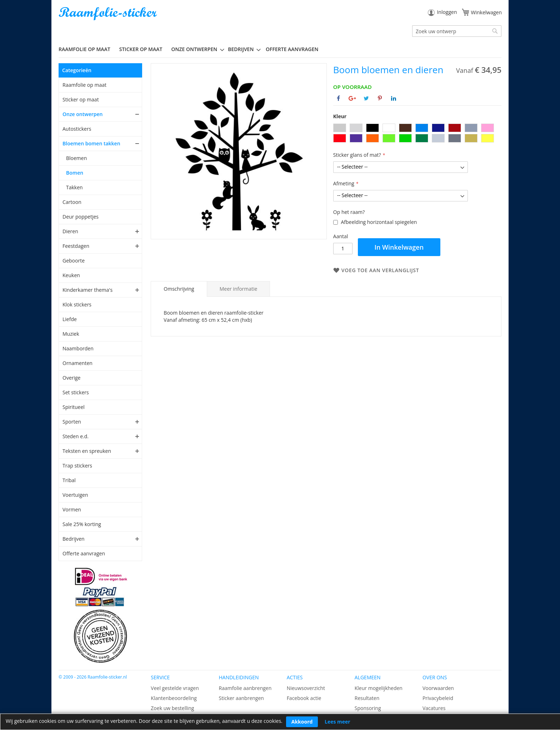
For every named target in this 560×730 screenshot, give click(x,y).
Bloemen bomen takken (91, 143)
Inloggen (447, 12)
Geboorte (74, 261)
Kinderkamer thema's (87, 290)
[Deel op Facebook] (338, 98)
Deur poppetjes (81, 217)
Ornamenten (77, 363)
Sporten (72, 422)
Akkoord (302, 722)
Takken (74, 187)
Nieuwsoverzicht (306, 688)
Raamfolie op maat (84, 85)
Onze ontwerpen (83, 114)
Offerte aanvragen (84, 553)
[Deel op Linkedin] (394, 98)
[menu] (280, 49)
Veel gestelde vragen (175, 688)
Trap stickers (77, 466)
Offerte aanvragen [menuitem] (292, 49)
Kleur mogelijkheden (379, 688)
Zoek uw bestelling (172, 708)
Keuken (71, 275)
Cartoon (72, 202)
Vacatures (434, 708)
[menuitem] (87, 49)
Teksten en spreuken (87, 451)
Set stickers (76, 392)
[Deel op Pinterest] (380, 98)
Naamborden (78, 348)
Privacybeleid (438, 698)
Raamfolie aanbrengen (245, 688)
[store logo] (109, 14)
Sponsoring (368, 708)
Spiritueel (74, 407)
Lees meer (337, 722)
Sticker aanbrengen (241, 698)
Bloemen (76, 158)
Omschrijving (179, 289)
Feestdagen (76, 246)
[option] (340, 128)
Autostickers (77, 129)
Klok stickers (77, 304)
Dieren (70, 231)
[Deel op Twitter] (366, 98)
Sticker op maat (81, 99)
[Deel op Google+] (352, 98)
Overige (71, 378)
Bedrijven (74, 539)
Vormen (72, 509)
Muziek (71, 334)
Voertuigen (75, 495)
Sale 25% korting (82, 524)
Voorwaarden (438, 688)
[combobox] (457, 31)
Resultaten (367, 698)
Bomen (75, 173)
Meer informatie (239, 289)
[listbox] (417, 134)
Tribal (69, 480)
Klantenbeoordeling (174, 698)
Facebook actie (304, 698)
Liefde (70, 319)
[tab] (179, 289)
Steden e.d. (76, 436)
